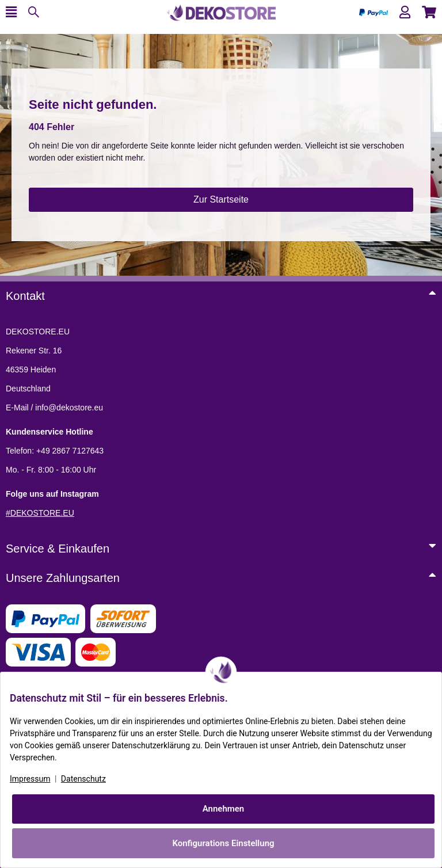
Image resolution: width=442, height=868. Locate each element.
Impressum (30, 779)
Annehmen (224, 809)
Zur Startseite (221, 199)
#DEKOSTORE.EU (40, 513)
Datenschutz (83, 779)
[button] (405, 12)
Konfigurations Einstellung (223, 843)
